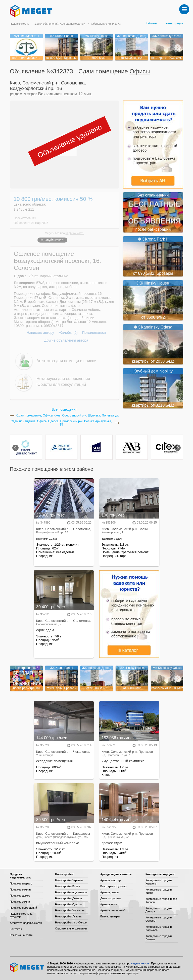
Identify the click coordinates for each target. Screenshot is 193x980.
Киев (15, 83)
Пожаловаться (94, 333)
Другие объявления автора (66, 340)
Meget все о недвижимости (27, 967)
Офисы (140, 71)
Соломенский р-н (40, 83)
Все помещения (64, 409)
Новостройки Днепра (68, 898)
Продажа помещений (23, 908)
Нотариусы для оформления (63, 379)
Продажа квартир (21, 883)
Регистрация (174, 23)
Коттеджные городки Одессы (159, 919)
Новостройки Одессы (69, 904)
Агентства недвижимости (26, 923)
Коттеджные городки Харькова (159, 928)
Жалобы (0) (68, 333)
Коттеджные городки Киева (159, 891)
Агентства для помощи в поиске (66, 361)
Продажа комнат (20, 890)
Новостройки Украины (69, 880)
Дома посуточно (111, 898)
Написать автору (40, 333)
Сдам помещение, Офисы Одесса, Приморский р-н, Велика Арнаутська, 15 (61, 423)
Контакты (16, 929)
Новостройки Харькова (70, 910)
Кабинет (152, 23)
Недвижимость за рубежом (21, 915)
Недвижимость (19, 24)
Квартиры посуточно (113, 886)
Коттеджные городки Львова (159, 938)
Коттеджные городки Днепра (159, 910)
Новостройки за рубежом (71, 922)
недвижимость (75, 233)
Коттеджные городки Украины (159, 882)
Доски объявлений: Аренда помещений (60, 24)
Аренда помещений (113, 910)
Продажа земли (20, 902)
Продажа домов (20, 896)
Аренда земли (109, 904)
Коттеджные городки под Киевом (161, 900)
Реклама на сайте (21, 935)
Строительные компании (71, 928)
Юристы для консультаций (61, 384)
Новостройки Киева (67, 886)
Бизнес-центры (110, 916)
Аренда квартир (110, 880)
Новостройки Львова (68, 916)
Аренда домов (109, 892)
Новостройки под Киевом (71, 892)
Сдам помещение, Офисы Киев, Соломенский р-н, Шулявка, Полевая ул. (68, 416)
